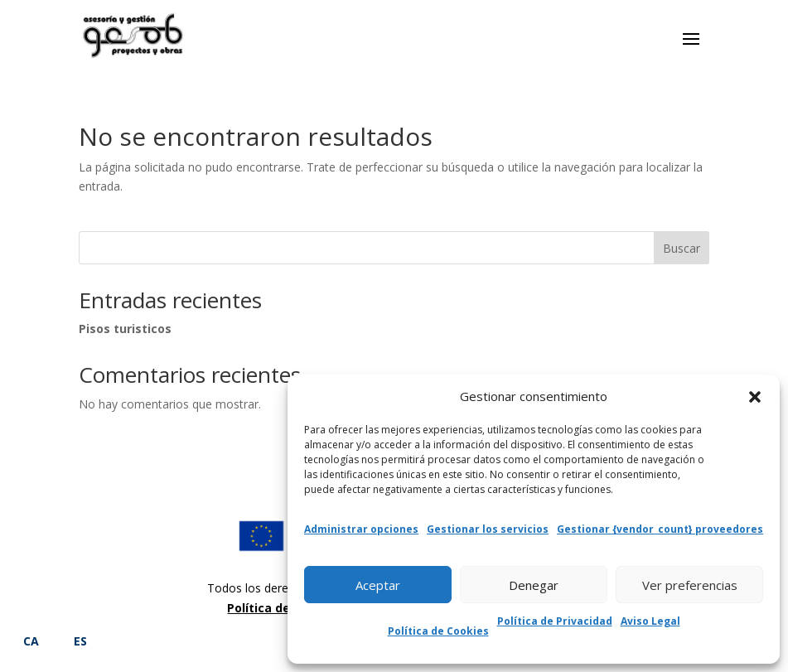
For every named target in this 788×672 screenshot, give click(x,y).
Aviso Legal (650, 621)
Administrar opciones (361, 529)
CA (31, 641)
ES (80, 641)
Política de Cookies (438, 631)
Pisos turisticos (125, 329)
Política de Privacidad (555, 621)
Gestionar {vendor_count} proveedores (660, 529)
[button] (755, 397)
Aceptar (378, 585)
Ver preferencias (690, 585)
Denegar (534, 585)
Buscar (682, 248)
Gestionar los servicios (488, 529)
